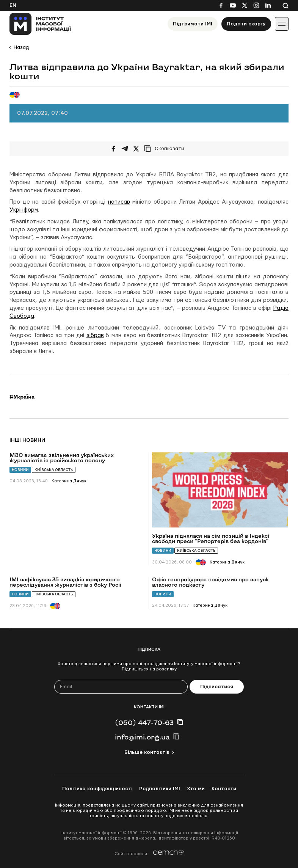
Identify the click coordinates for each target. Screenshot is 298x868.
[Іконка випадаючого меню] (282, 24)
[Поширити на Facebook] (113, 149)
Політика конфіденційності (97, 789)
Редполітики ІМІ (160, 789)
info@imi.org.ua (142, 737)
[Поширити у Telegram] (125, 149)
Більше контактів (147, 752)
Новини (20, 470)
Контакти (224, 789)
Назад (21, 47)
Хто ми (196, 789)
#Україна (22, 397)
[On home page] (40, 24)
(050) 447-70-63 (144, 722)
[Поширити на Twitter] (136, 149)
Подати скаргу (246, 24)
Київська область (54, 470)
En (13, 5)
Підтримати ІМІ (193, 24)
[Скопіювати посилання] (166, 149)
